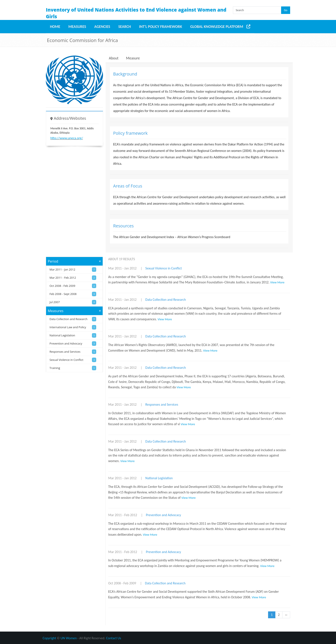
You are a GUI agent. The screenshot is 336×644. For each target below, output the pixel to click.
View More (277, 282)
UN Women (69, 638)
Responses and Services (162, 404)
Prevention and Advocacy (163, 515)
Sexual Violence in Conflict (163, 268)
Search (125, 27)
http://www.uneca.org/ (67, 138)
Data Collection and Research (166, 300)
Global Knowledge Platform (217, 27)
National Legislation (159, 478)
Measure (133, 58)
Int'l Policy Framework (161, 27)
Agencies (102, 27)
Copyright (49, 638)
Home (55, 27)
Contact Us (114, 638)
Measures (77, 27)
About (114, 58)
